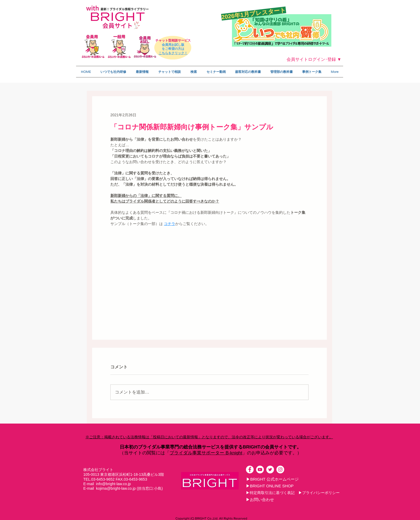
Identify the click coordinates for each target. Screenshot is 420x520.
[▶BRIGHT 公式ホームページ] (272, 479)
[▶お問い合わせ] (260, 499)
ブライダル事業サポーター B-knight (206, 453)
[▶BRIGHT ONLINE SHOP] (270, 486)
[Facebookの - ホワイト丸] (250, 470)
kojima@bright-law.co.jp (116, 488)
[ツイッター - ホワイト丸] (270, 470)
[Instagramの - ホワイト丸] (280, 470)
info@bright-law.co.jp (113, 484)
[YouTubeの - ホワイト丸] (260, 470)
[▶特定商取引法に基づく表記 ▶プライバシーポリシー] (293, 493)
